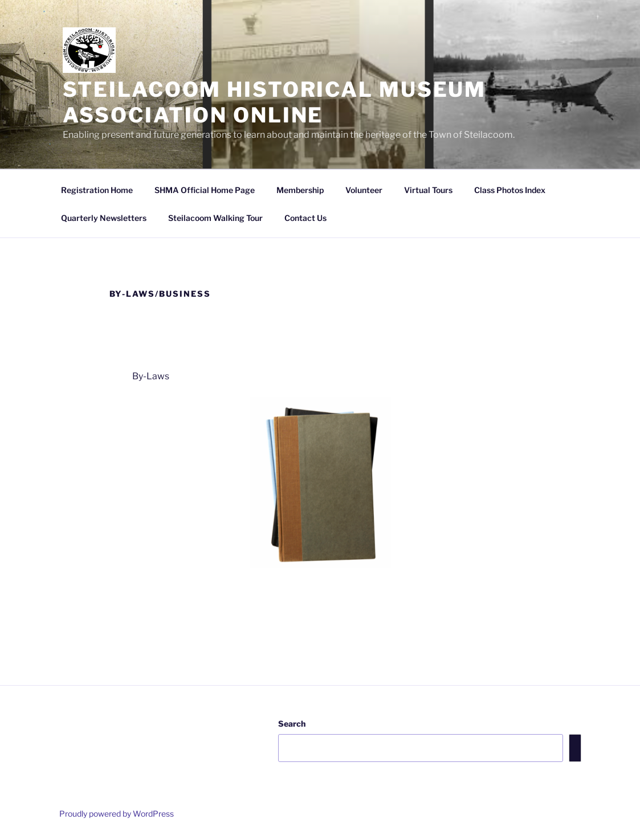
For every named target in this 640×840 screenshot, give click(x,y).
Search (292, 724)
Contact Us (305, 218)
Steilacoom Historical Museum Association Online (275, 102)
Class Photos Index (510, 190)
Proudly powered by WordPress (117, 814)
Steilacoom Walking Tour (215, 218)
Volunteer (364, 190)
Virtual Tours (428, 190)
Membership (300, 190)
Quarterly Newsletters (104, 218)
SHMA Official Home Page (205, 190)
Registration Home (97, 190)
